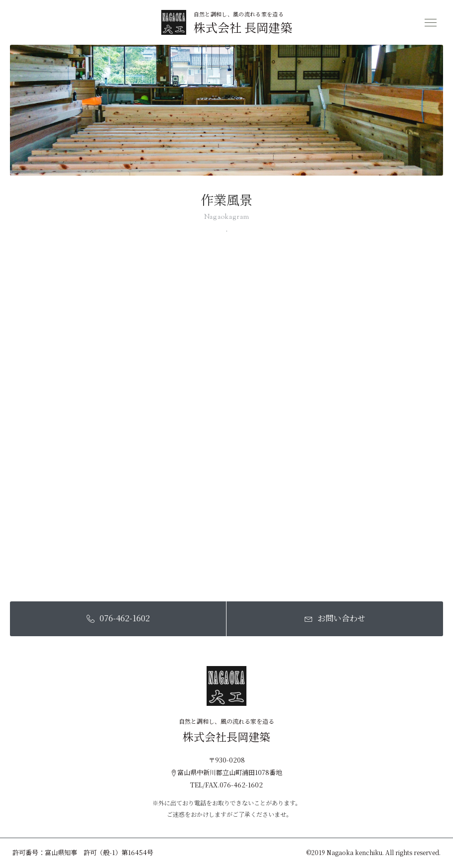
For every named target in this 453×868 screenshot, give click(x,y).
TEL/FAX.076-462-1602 (226, 785)
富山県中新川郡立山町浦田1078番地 (226, 772)
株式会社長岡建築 (226, 737)
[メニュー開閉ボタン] (431, 22)
